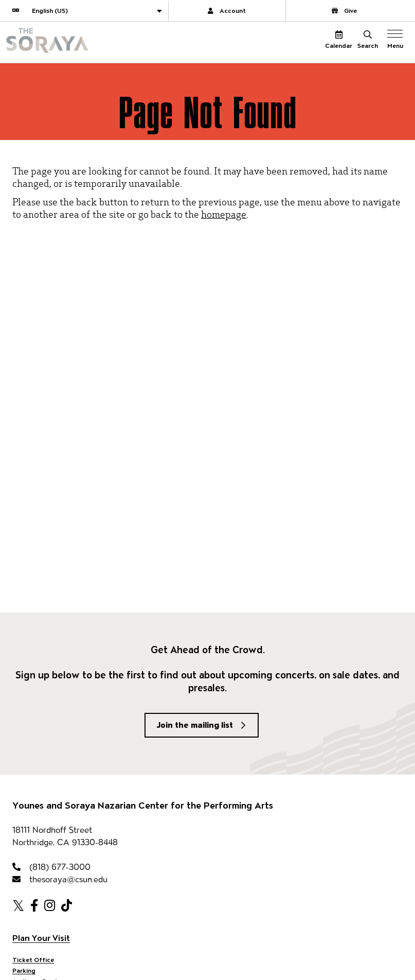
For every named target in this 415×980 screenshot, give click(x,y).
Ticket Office (33, 960)
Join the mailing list (195, 725)
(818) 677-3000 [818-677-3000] (51, 867)
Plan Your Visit (41, 938)
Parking (24, 970)
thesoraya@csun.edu (60, 879)
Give (344, 11)
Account (227, 11)
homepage (224, 214)
